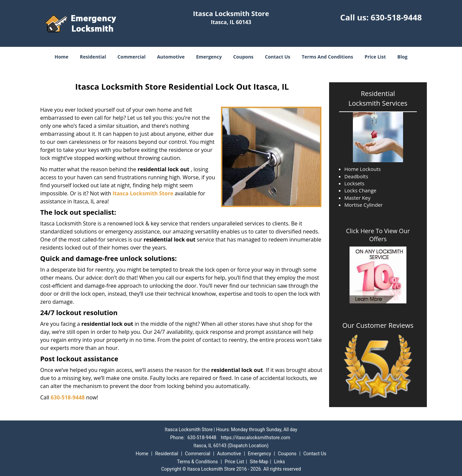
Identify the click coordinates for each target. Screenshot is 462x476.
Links (279, 462)
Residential (93, 57)
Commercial (132, 57)
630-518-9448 (396, 17)
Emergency (209, 57)
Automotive (171, 57)
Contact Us (278, 57)
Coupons (243, 57)
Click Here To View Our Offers (378, 235)
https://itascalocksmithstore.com (256, 438)
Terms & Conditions (198, 462)
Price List (375, 57)
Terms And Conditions (327, 57)
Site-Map (259, 462)
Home (61, 57)
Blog (402, 57)
